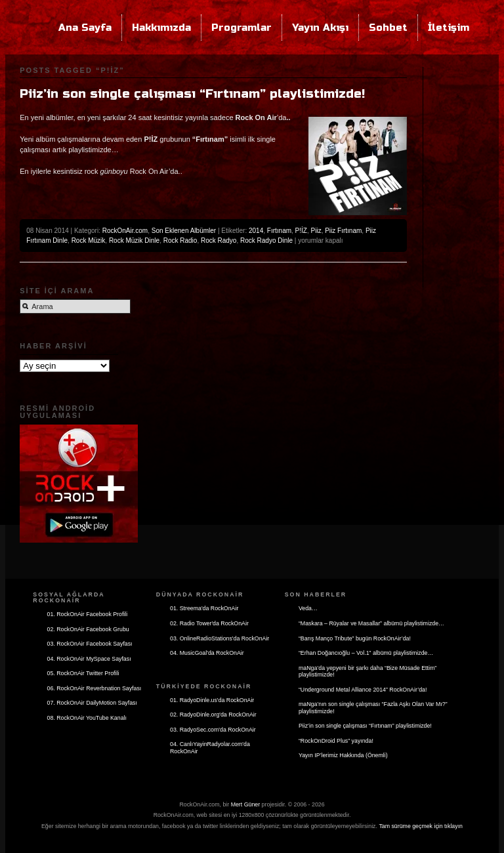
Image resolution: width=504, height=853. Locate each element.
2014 (256, 231)
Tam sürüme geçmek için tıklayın (421, 826)
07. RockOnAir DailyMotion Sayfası (92, 703)
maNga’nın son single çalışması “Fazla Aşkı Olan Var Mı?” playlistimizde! (373, 708)
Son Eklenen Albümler (184, 231)
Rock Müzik (89, 240)
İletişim (449, 28)
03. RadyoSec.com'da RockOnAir (213, 730)
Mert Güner (246, 804)
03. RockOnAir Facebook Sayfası (90, 644)
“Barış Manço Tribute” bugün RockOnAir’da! (355, 638)
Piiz (316, 231)
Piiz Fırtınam (343, 231)
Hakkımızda (161, 28)
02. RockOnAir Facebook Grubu (88, 629)
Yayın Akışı (320, 28)
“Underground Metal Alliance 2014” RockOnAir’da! (363, 690)
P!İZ (301, 231)
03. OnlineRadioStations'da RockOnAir (220, 638)
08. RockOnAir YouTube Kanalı (87, 718)
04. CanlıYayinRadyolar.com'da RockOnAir (210, 748)
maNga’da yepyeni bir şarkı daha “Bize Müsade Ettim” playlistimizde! (367, 672)
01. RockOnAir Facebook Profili (88, 614)
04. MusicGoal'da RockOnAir (207, 653)
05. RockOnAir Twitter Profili (83, 673)
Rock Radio (180, 240)
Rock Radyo (219, 240)
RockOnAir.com (125, 231)
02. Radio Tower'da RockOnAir (209, 623)
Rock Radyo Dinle (266, 240)
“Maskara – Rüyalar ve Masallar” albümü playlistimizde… (371, 623)
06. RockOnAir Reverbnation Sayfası (94, 688)
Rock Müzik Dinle (134, 240)
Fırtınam (279, 231)
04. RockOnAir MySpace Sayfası (89, 659)
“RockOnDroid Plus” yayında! (336, 741)
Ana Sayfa (85, 28)
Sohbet (388, 28)
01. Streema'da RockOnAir (204, 608)
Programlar (241, 28)
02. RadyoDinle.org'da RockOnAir (213, 715)
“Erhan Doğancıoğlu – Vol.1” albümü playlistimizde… (366, 653)
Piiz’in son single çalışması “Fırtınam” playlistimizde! (192, 94)
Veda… (308, 608)
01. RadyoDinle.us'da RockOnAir (212, 700)
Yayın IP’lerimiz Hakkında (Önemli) (343, 755)
